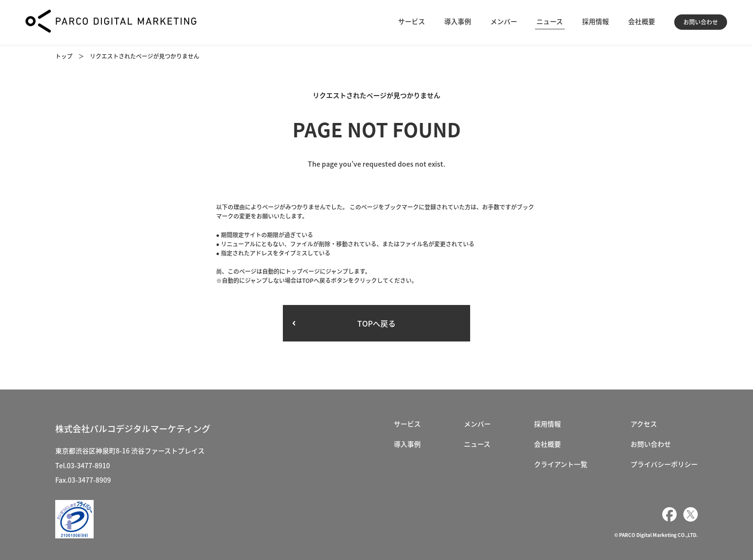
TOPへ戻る (376, 323)
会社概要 (642, 21)
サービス (412, 21)
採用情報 (595, 21)
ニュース (550, 21)
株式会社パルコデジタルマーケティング (133, 429)
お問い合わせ (701, 22)
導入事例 (458, 21)
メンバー (504, 21)
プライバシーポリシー (664, 464)
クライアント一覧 (561, 464)
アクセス (644, 424)
